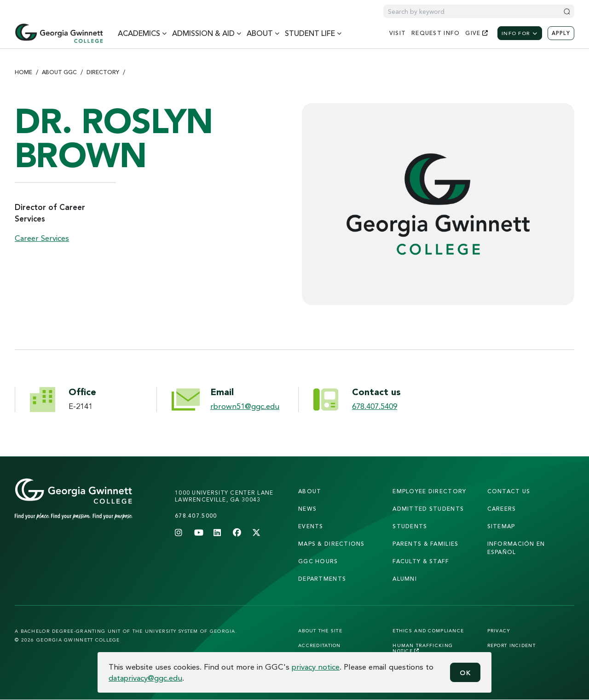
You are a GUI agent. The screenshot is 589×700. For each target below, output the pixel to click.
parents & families (425, 544)
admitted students (428, 509)
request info (436, 33)
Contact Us (509, 491)
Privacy (499, 630)
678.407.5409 (375, 406)
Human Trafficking (423, 648)
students (410, 526)
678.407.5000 (196, 516)
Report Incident (511, 645)
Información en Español (516, 548)
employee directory (429, 491)
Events (311, 526)
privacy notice (316, 667)
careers (502, 509)
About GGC (59, 72)
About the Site (320, 630)
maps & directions (332, 544)
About (310, 491)
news (307, 509)
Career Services (42, 238)
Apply (561, 33)
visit (398, 33)
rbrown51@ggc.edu (245, 406)
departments (322, 579)
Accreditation (320, 645)
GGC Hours (318, 561)
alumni (405, 579)
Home (23, 72)
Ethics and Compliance (428, 630)
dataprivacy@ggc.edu (145, 678)
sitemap (501, 526)
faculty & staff (421, 561)
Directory (103, 72)
